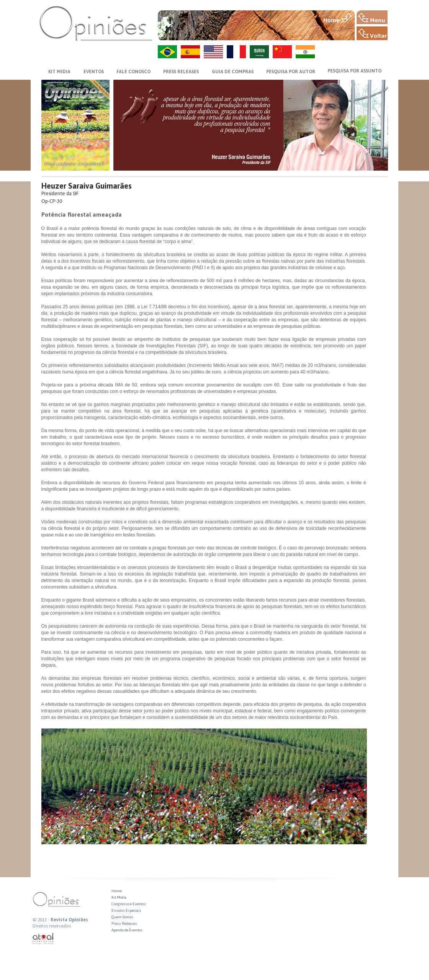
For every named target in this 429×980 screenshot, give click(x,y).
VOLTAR (372, 33)
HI (305, 52)
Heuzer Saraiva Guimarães (87, 186)
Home (117, 891)
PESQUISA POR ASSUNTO (354, 71)
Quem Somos (122, 917)
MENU (372, 17)
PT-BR (167, 52)
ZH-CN (282, 52)
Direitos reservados (52, 926)
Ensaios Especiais (126, 910)
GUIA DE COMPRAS (233, 72)
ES (190, 52)
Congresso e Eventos (129, 904)
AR (259, 52)
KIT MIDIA (59, 72)
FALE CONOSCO (133, 72)
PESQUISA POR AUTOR (291, 72)
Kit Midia (119, 897)
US (213, 52)
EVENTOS (94, 72)
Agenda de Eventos (127, 930)
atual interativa (43, 939)
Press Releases (124, 923)
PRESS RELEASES (181, 72)
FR (236, 52)
